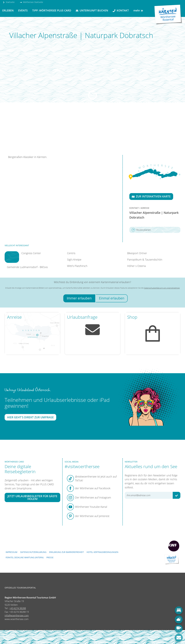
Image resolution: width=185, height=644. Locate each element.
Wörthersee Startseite (32, 2)
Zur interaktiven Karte (151, 196)
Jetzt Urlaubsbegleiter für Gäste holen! (32, 497)
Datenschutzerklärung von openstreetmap (162, 288)
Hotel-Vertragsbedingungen (102, 552)
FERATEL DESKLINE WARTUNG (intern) (25, 557)
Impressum (11, 552)
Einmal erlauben (112, 298)
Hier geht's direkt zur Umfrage (30, 417)
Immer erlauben (79, 298)
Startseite (9, 2)
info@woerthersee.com (17, 616)
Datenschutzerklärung (33, 552)
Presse (50, 557)
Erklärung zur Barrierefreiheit (66, 552)
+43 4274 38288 (18, 608)
